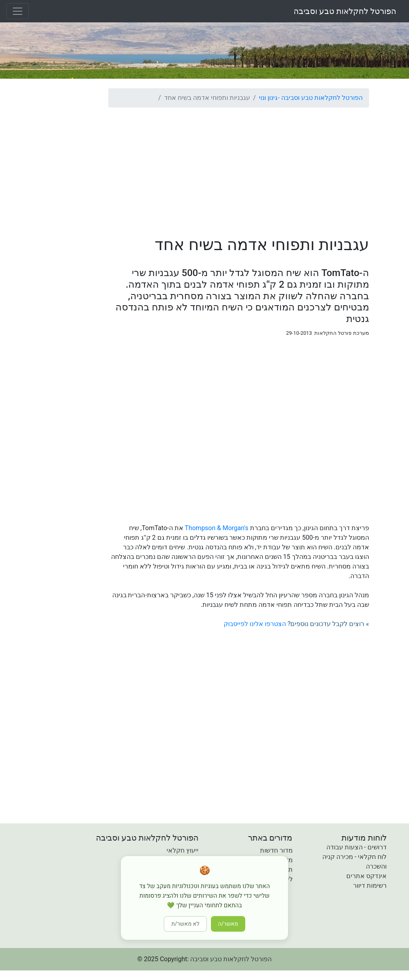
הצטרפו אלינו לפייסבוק (255, 624)
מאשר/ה (228, 924)
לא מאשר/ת (185, 924)
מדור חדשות (276, 850)
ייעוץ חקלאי (183, 850)
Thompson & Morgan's (217, 528)
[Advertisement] (239, 170)
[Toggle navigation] (18, 11)
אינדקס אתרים (366, 876)
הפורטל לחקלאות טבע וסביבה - (320, 98)
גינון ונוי (268, 98)
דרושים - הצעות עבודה (356, 847)
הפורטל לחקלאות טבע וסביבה (345, 11)
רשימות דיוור (370, 886)
